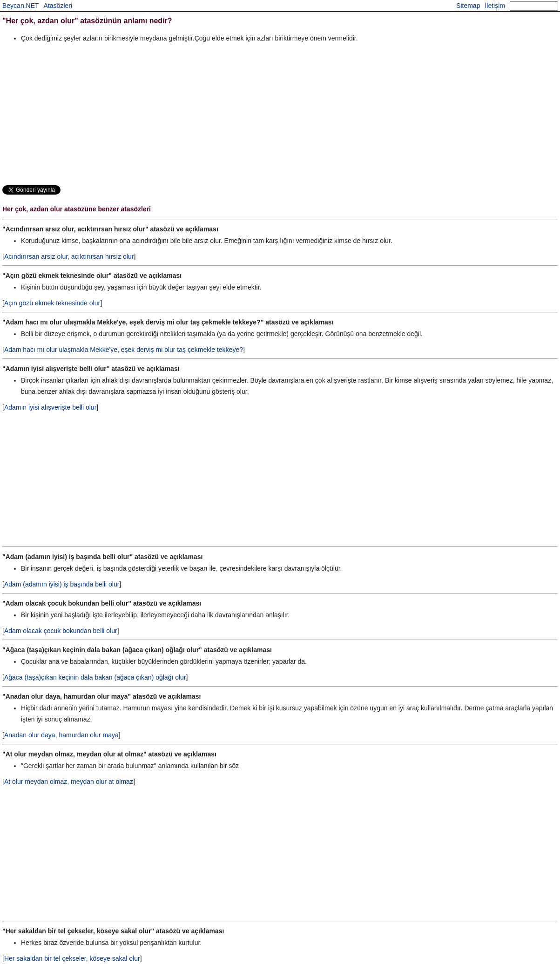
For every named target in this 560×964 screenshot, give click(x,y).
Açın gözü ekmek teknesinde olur (52, 303)
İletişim (495, 6)
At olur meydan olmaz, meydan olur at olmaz (69, 782)
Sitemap (468, 6)
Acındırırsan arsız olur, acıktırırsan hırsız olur (69, 256)
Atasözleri (58, 6)
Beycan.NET (21, 6)
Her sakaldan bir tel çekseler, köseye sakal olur (72, 958)
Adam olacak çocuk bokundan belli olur (61, 631)
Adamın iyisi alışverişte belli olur (50, 407)
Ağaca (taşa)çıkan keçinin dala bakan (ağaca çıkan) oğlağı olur (95, 677)
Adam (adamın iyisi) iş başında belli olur (62, 584)
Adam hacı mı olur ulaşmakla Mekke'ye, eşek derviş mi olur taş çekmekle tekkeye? (124, 350)
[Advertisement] (280, 114)
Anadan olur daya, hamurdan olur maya (61, 735)
